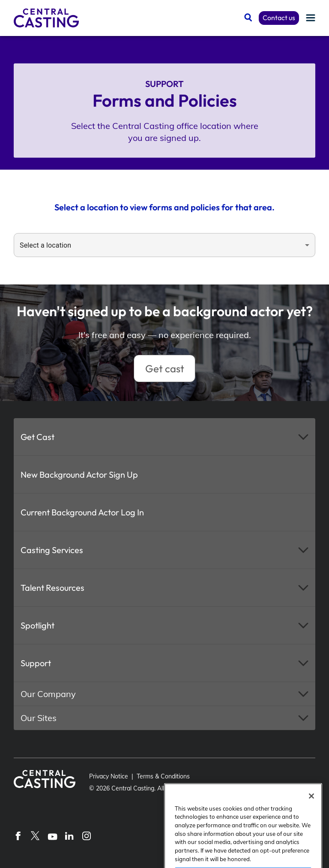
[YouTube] (52, 835)
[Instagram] (87, 835)
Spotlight (37, 625)
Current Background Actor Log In (82, 512)
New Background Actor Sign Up (79, 474)
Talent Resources (52, 588)
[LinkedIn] (69, 835)
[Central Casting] (46, 18)
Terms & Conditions (163, 776)
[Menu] (311, 18)
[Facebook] (18, 835)
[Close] (311, 814)
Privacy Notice (109, 776)
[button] (164, 437)
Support (36, 663)
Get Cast (37, 437)
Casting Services (52, 550)
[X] (35, 835)
